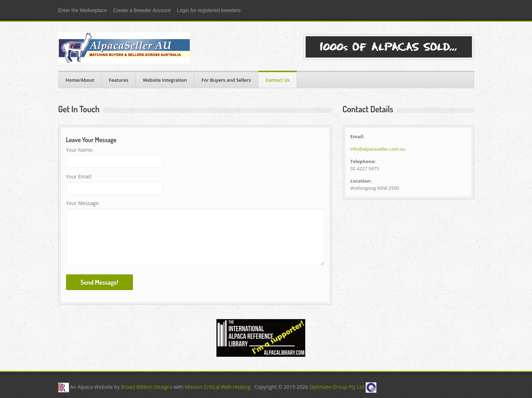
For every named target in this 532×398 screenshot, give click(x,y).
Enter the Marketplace (83, 10)
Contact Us (278, 80)
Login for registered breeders (209, 10)
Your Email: (79, 176)
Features (119, 80)
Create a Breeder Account (142, 10)
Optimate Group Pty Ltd (337, 387)
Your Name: (80, 150)
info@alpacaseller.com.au (378, 149)
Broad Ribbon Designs (146, 387)
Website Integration (165, 80)
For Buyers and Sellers (226, 80)
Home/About (80, 80)
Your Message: (83, 203)
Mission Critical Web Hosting (218, 387)
